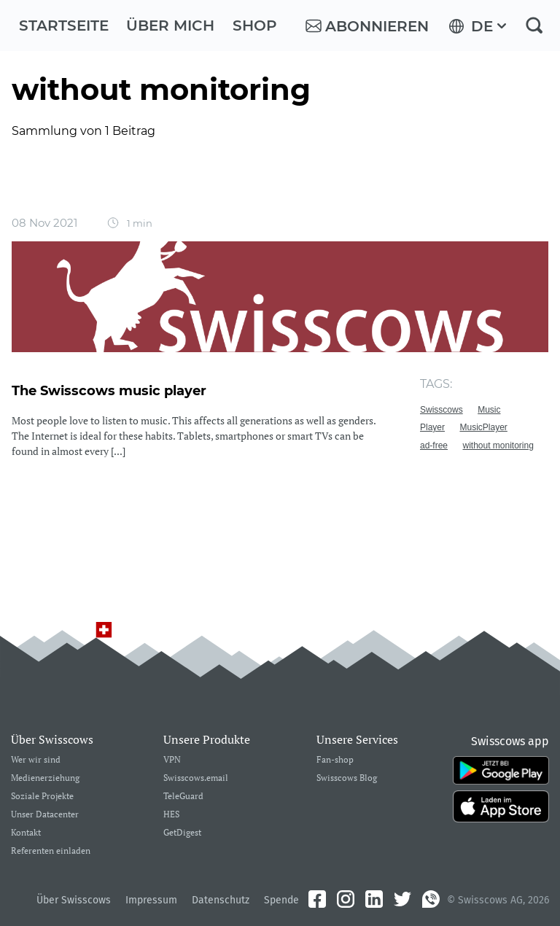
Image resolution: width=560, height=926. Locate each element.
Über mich (170, 26)
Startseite (64, 26)
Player (432, 427)
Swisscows (442, 410)
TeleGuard (183, 797)
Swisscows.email (196, 778)
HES (171, 815)
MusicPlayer (483, 427)
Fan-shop (335, 760)
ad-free (434, 446)
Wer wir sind (36, 760)
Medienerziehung (45, 778)
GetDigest (182, 833)
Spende (281, 900)
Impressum (151, 900)
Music (489, 410)
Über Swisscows (74, 900)
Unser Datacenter (45, 815)
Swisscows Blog (347, 778)
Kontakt (26, 833)
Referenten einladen (51, 851)
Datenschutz (221, 900)
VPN (172, 760)
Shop (255, 26)
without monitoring (498, 446)
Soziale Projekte (42, 797)
